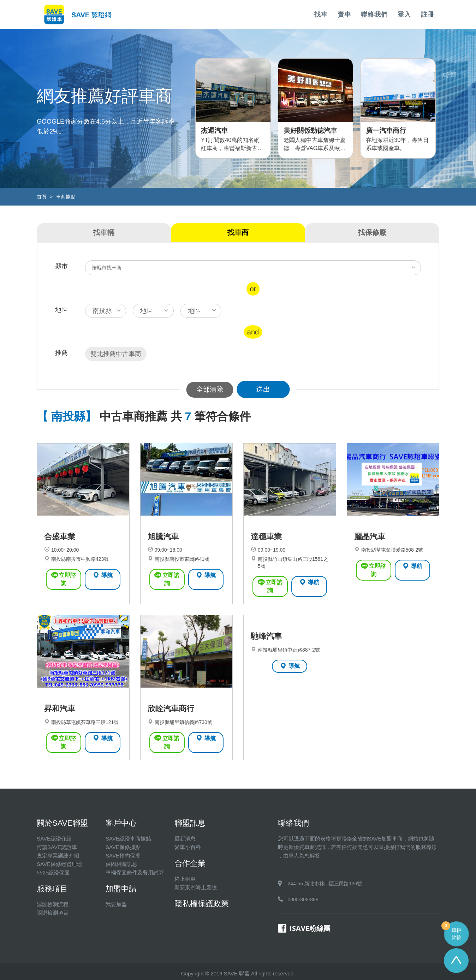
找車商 (238, 232)
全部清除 (210, 389)
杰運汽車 (216, 130)
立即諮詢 (64, 581)
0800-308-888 (303, 895)
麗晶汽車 (370, 542)
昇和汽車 (60, 712)
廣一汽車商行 (388, 130)
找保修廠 (372, 232)
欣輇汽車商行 (172, 712)
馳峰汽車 (267, 635)
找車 (321, 14)
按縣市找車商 (107, 268)
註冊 (428, 14)
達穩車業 (267, 542)
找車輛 (104, 232)
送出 (266, 389)
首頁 (42, 197)
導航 (103, 581)
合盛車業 (60, 542)
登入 (404, 14)
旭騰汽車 (164, 542)
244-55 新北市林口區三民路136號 (325, 879)
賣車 (344, 14)
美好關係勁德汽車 (313, 130)
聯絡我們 (374, 14)
